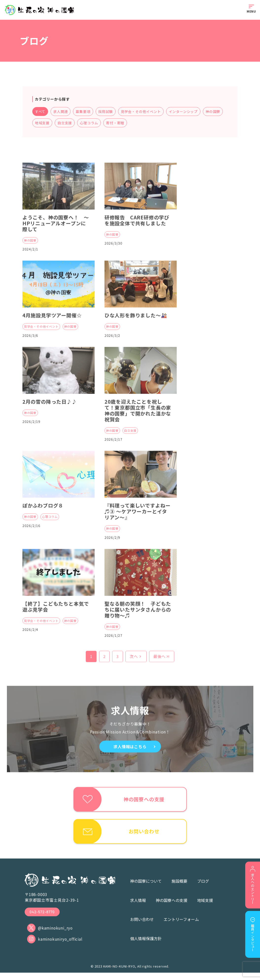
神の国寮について (146, 887)
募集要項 (85, 112)
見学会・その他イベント (143, 112)
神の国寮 (44, 123)
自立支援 (89, 123)
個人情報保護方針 (146, 944)
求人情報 (138, 906)
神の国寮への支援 (172, 906)
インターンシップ (185, 112)
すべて (42, 112)
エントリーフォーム (181, 925)
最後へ (162, 661)
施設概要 (179, 887)
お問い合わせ (142, 925)
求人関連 (63, 112)
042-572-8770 (43, 918)
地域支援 (67, 123)
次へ (136, 661)
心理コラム (114, 123)
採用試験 (108, 112)
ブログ (203, 887)
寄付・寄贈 (140, 123)
